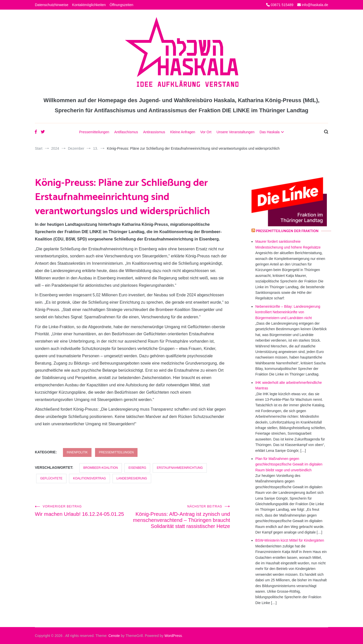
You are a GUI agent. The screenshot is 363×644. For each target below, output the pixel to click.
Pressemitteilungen (94, 132)
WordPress (173, 636)
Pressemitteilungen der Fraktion (287, 231)
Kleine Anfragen (183, 132)
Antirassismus (154, 132)
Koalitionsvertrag (89, 478)
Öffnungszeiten (121, 5)
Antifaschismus (126, 132)
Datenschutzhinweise (52, 5)
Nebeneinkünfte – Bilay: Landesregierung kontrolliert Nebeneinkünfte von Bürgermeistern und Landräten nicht (288, 312)
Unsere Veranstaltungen (235, 132)
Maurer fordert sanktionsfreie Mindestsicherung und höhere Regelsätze (288, 244)
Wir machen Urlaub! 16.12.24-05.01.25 (84, 511)
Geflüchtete (51, 478)
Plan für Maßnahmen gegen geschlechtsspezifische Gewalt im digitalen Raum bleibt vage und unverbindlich (289, 464)
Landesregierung (132, 478)
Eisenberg (137, 468)
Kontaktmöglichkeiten (89, 5)
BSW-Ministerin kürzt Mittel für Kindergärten (290, 540)
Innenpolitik (77, 452)
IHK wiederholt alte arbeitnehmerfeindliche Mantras (289, 385)
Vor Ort (206, 132)
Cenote (114, 636)
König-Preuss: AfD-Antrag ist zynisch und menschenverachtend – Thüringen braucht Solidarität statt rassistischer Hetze (181, 520)
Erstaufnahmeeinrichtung (180, 468)
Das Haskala (270, 132)
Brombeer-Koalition (101, 468)
